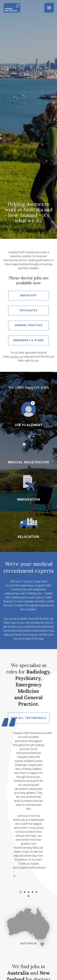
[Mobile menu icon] (49, 8)
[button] (21, 892)
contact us (16, 357)
